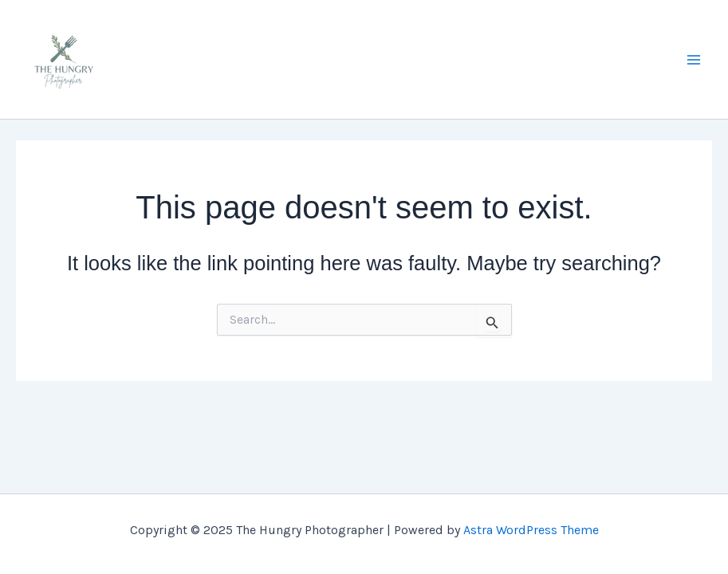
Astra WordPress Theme (531, 530)
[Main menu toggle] (695, 60)
